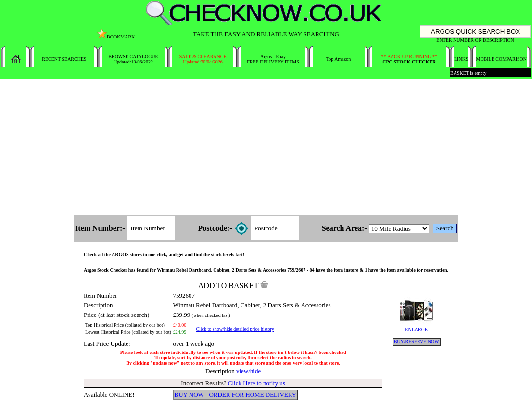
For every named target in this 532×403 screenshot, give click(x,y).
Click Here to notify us (257, 383)
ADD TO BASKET (233, 285)
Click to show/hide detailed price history (235, 329)
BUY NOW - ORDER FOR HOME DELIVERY (236, 395)
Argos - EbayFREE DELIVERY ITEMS (273, 59)
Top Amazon (338, 59)
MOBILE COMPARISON (501, 59)
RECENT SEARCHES (64, 59)
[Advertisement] (266, 148)
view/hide (248, 371)
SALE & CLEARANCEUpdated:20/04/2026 (203, 59)
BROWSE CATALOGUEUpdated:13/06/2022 (133, 59)
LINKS (461, 59)
